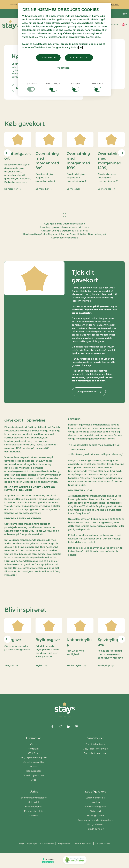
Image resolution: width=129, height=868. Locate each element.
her (81, 47)
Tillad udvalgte (48, 58)
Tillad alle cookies (79, 58)
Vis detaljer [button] (65, 68)
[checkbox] (31, 87)
